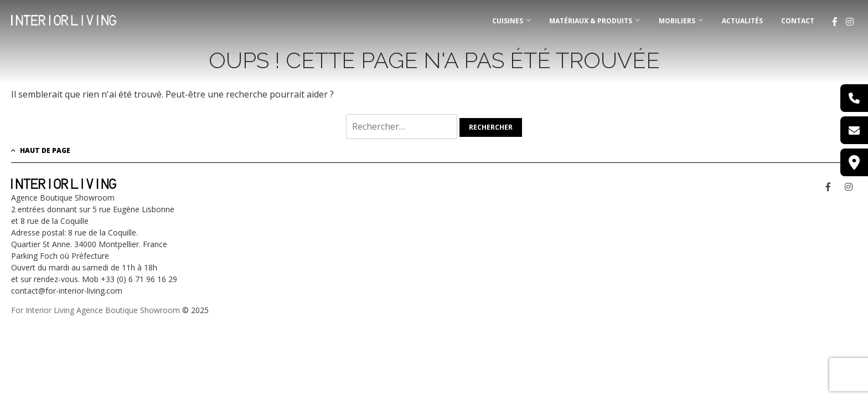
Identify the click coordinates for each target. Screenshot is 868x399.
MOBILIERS (677, 21)
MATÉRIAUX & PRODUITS (591, 21)
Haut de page (41, 150)
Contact (798, 21)
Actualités (742, 21)
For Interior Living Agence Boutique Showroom (95, 310)
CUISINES (508, 21)
